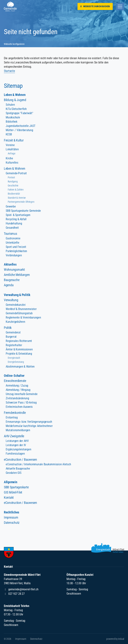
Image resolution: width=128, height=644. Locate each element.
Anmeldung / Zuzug (17, 386)
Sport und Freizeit (16, 247)
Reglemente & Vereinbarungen (23, 317)
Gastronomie (13, 238)
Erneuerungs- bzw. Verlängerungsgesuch (29, 422)
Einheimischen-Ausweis (19, 407)
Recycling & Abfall (16, 219)
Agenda (9, 285)
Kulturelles (12, 163)
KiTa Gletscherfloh (16, 109)
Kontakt (9, 497)
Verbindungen (14, 255)
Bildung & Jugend (15, 100)
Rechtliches (12, 512)
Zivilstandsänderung (17, 398)
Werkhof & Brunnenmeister (21, 309)
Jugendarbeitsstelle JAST (20, 126)
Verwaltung (11, 300)
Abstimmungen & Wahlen (20, 367)
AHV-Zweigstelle (14, 436)
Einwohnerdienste (15, 381)
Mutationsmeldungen (18, 430)
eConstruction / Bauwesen (20, 459)
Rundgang (13, 181)
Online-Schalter (14, 376)
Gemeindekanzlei (16, 305)
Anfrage (12, 153)
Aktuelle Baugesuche (18, 469)
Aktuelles (10, 264)
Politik (8, 328)
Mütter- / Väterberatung (19, 130)
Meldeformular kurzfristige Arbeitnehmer (29, 426)
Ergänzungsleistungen (18, 449)
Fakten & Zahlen (16, 190)
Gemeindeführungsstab (19, 313)
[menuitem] (64, 95)
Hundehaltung (14, 223)
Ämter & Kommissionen (19, 349)
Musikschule (13, 117)
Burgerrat (11, 337)
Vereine (10, 145)
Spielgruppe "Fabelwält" (19, 113)
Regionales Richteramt (19, 341)
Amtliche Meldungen (17, 275)
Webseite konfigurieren (15, 44)
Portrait (11, 177)
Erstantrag (12, 417)
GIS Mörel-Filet (13, 492)
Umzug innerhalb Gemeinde (21, 394)
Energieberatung (16, 362)
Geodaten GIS (13, 473)
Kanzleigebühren (15, 322)
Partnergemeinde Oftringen (21, 202)
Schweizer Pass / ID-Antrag (21, 402)
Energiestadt (14, 358)
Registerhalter (14, 345)
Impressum (11, 517)
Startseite (9, 71)
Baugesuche (12, 280)
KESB (9, 134)
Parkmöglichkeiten (16, 251)
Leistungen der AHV (17, 441)
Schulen (10, 105)
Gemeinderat (13, 332)
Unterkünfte (12, 243)
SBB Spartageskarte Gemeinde (23, 211)
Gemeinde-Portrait (16, 173)
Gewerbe (11, 206)
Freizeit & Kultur (14, 140)
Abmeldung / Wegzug (18, 390)
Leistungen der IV (16, 445)
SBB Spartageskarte (16, 487)
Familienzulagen (15, 454)
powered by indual (115, 639)
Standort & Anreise (17, 198)
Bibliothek (11, 122)
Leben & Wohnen (15, 95)
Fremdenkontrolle (15, 413)
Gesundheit (12, 228)
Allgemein (11, 482)
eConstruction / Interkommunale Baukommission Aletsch (38, 464)
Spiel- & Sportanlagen (18, 215)
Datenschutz (12, 523)
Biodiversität (14, 194)
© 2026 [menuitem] (8, 639)
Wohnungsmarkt (14, 270)
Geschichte (13, 186)
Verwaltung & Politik (17, 295)
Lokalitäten (12, 149)
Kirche (9, 158)
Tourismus (10, 234)
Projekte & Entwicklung (19, 354)
